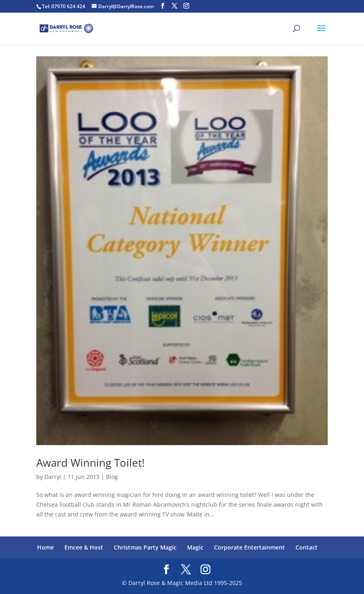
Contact (307, 547)
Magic (195, 547)
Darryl (53, 477)
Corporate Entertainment (249, 547)
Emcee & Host (84, 547)
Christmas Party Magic (145, 547)
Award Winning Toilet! (90, 463)
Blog (112, 477)
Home (45, 547)
